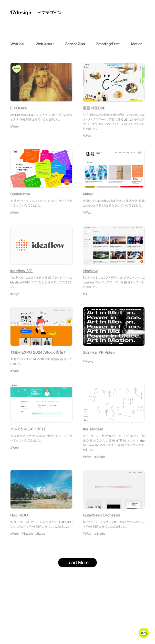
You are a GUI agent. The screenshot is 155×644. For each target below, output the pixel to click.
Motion (137, 44)
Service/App (75, 44)
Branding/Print (108, 44)
